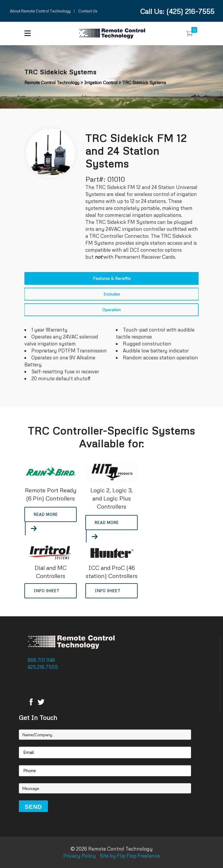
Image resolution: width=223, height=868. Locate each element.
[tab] (111, 278)
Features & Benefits (112, 278)
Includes (112, 294)
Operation (111, 310)
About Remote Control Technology (40, 11)
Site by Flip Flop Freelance (129, 856)
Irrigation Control (101, 82)
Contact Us (88, 11)
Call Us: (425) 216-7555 (177, 11)
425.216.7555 (43, 667)
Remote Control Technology (52, 82)
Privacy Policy (80, 856)
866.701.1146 (42, 660)
